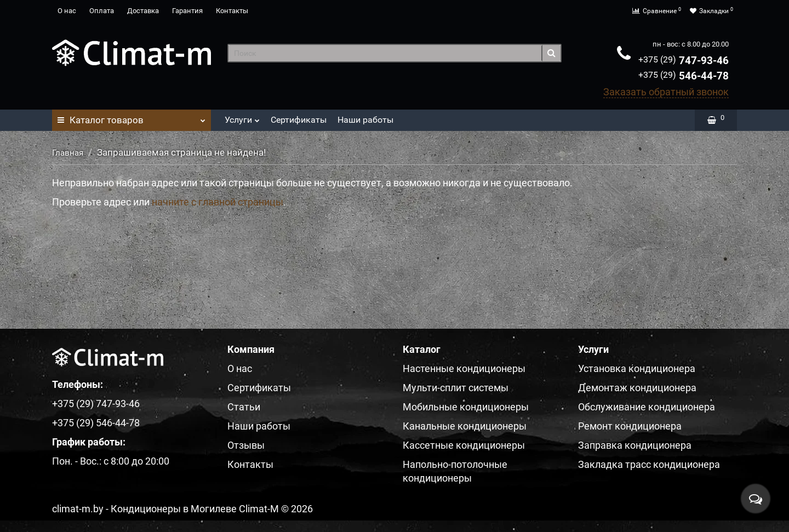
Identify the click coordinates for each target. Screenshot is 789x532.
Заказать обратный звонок (666, 92)
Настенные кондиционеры (464, 368)
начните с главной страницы (218, 202)
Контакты (232, 11)
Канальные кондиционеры (465, 426)
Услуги (242, 117)
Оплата (102, 11)
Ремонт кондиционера (630, 426)
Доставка (143, 11)
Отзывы (246, 445)
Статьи (244, 407)
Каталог (131, 117)
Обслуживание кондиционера (647, 407)
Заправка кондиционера (635, 445)
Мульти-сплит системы (456, 388)
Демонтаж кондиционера (637, 388)
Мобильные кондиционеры (466, 407)
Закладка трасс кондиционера (649, 464)
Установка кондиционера (637, 368)
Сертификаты (299, 120)
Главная (68, 153)
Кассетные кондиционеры (464, 445)
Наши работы (365, 120)
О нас (67, 11)
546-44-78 (684, 76)
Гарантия (187, 11)
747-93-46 (684, 61)
